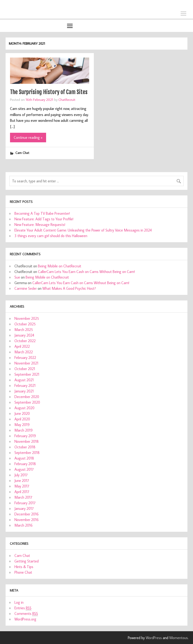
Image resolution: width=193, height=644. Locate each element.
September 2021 (27, 374)
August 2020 (24, 408)
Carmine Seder (26, 288)
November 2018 (27, 441)
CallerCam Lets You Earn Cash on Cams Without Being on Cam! (86, 272)
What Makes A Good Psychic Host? (69, 288)
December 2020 (27, 397)
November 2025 (27, 318)
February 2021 (25, 385)
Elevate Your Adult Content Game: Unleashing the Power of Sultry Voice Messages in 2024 (83, 230)
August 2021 (24, 380)
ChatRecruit (67, 99)
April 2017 (22, 492)
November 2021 (26, 363)
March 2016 (24, 525)
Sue (17, 277)
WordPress (154, 638)
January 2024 (24, 335)
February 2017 (25, 503)
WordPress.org (25, 619)
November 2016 (27, 520)
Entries (23, 608)
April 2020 (22, 419)
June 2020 (22, 413)
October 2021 (25, 369)
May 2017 (22, 486)
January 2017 (24, 508)
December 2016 (27, 514)
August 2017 (24, 469)
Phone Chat (23, 572)
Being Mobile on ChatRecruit (60, 266)
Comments (26, 614)
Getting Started (27, 561)
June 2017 (22, 480)
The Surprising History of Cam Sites (49, 92)
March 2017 (23, 497)
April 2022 (22, 346)
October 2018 (25, 447)
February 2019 (25, 436)
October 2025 (25, 324)
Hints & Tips (24, 567)
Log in (19, 602)
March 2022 (24, 352)
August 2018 (24, 458)
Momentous (179, 638)
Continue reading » (28, 137)
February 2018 (25, 464)
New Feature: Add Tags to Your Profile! (44, 219)
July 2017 (21, 475)
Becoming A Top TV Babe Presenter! (42, 213)
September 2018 (27, 453)
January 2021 (24, 391)
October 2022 (25, 341)
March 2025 (24, 330)
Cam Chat (22, 153)
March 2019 (24, 430)
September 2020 (27, 402)
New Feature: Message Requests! (40, 225)
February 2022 (25, 358)
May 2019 (22, 425)
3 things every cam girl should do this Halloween (51, 236)
